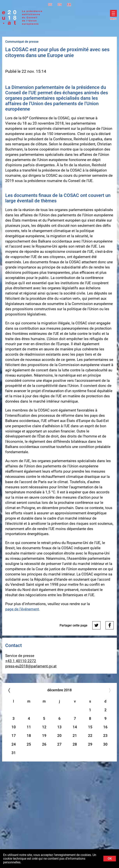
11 (29, 727)
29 (90, 744)
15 (90, 727)
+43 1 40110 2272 (21, 661)
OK (110, 859)
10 (14, 727)
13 (59, 727)
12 (44, 727)
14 (75, 727)
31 (14, 753)
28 (75, 744)
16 (105, 727)
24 (14, 744)
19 (44, 736)
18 (29, 736)
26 (44, 744)
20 (59, 736)
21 (75, 736)
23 (105, 736)
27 (59, 744)
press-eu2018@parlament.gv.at (31, 666)
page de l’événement (22, 609)
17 (14, 736)
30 (105, 744)
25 (29, 744)
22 (90, 736)
